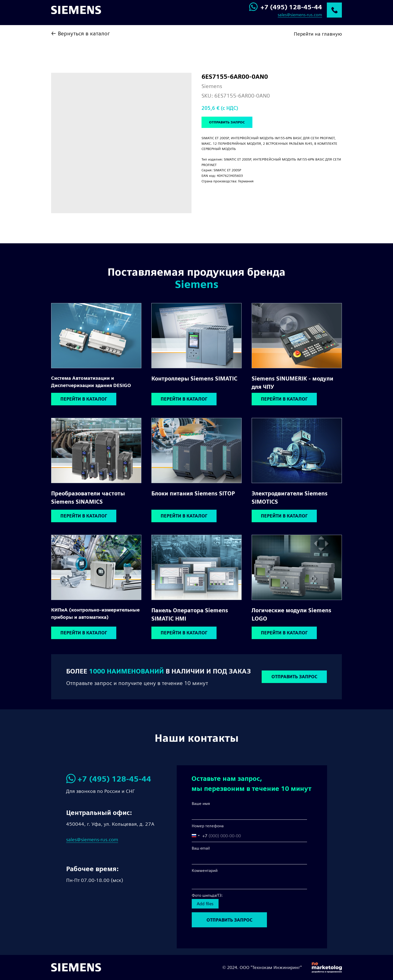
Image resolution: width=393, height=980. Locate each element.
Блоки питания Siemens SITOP (193, 493)
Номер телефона (208, 826)
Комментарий (205, 871)
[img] (96, 336)
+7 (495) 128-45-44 (291, 7)
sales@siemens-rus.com (300, 15)
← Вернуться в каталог (80, 33)
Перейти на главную (318, 34)
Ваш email (201, 848)
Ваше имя (201, 804)
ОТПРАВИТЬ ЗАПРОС (229, 920)
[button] (294, 677)
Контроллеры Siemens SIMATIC (194, 379)
